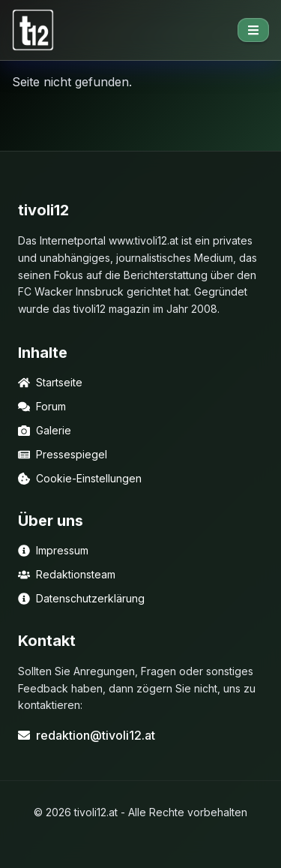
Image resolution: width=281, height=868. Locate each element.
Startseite (50, 382)
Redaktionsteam (67, 574)
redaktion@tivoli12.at (87, 735)
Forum (42, 406)
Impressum (53, 550)
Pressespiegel (63, 454)
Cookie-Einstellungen (80, 478)
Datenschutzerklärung (81, 598)
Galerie (45, 430)
